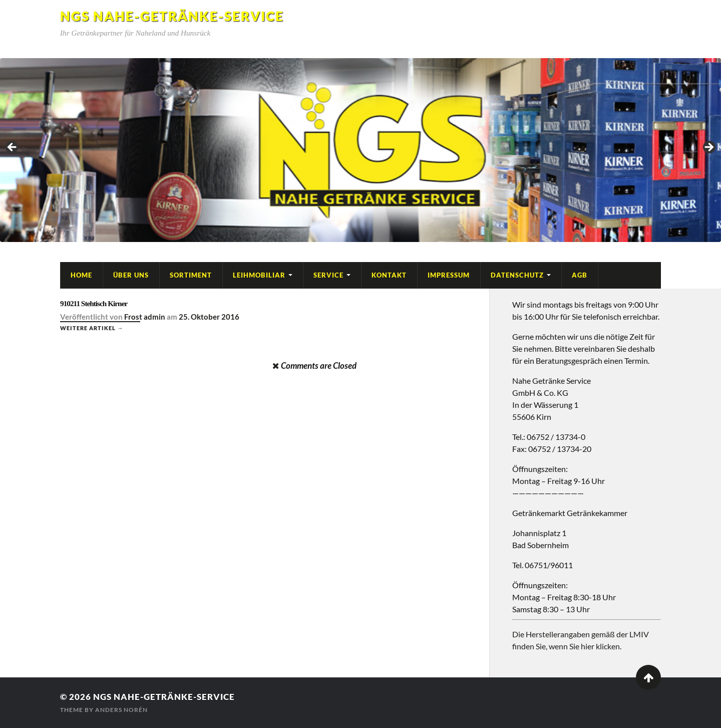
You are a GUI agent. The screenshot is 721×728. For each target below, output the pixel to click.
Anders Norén (121, 710)
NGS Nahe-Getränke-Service (172, 16)
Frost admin (145, 317)
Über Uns (131, 275)
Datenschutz (517, 275)
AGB (580, 275)
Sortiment (191, 275)
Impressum (449, 275)
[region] (360, 150)
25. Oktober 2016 (209, 317)
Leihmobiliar (259, 275)
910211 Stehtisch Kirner (94, 303)
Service (328, 275)
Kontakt (389, 275)
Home (81, 275)
